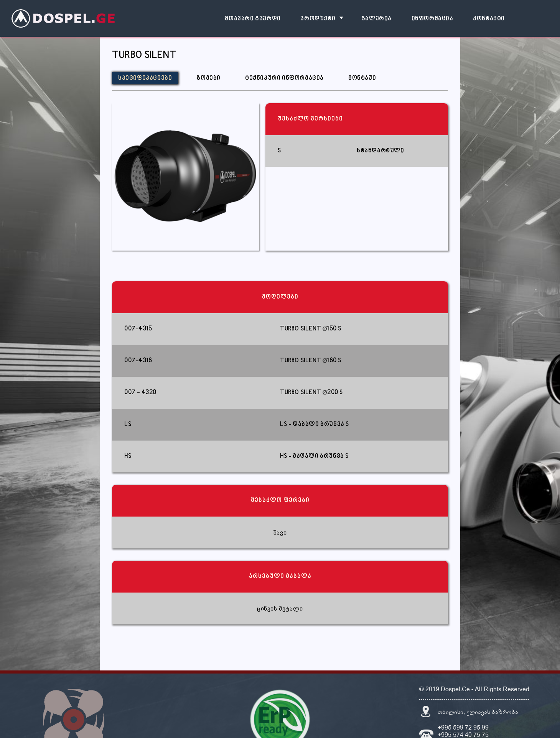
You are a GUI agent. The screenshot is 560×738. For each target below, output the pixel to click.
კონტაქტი (489, 19)
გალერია (376, 19)
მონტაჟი (362, 78)
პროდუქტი (318, 19)
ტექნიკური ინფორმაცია (284, 78)
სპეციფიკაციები (145, 78)
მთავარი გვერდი (253, 19)
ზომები (208, 78)
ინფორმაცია (432, 19)
